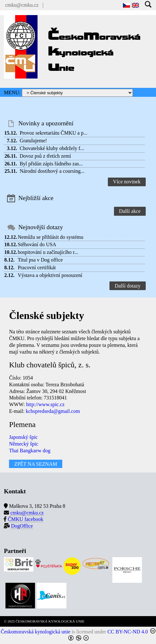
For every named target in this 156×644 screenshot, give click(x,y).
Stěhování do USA (37, 244)
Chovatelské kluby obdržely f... (52, 148)
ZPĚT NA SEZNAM (36, 464)
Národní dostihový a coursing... (52, 171)
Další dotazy (127, 286)
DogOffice (22, 526)
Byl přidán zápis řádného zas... (51, 164)
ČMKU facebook (26, 519)
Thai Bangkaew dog (30, 451)
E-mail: (17, 411)
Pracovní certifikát (37, 268)
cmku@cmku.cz (22, 5)
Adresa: (17, 391)
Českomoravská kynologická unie (35, 632)
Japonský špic (23, 437)
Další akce (130, 211)
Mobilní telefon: (26, 398)
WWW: (17, 404)
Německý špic (24, 444)
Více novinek (127, 182)
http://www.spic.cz (45, 404)
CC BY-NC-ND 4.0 (128, 632)
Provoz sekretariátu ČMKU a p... (53, 133)
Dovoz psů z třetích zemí (45, 156)
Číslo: (15, 378)
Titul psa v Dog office (40, 260)
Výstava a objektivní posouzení (50, 275)
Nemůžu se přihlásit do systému (50, 237)
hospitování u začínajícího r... (48, 252)
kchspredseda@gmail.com (53, 411)
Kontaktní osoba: (27, 385)
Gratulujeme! (33, 141)
